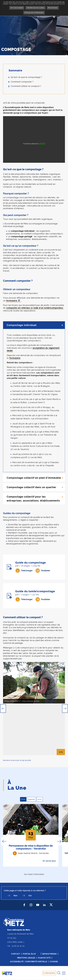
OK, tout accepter (17, 8)
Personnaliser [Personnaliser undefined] (53, 8)
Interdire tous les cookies (35, 8)
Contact (16, 954)
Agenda (32, 799)
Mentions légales (26, 958)
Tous (24, 799)
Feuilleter (46, 571)
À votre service (49, 973)
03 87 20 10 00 (18, 946)
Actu (40, 799)
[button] (34, 683)
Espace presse (50, 954)
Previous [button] (3, 708)
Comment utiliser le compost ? (26, 86)
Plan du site (44, 958)
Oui (30, 896)
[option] (34, 683)
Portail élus (29, 954)
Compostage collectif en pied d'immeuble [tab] (34, 478)
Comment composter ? (22, 82)
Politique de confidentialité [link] (34, 13)
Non (16, 896)
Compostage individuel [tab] (22, 325)
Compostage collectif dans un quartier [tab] (31, 487)
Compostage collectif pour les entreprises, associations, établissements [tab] (33, 499)
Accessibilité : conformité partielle (29, 962)
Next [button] (65, 708)
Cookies (54, 962)
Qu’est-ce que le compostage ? (26, 77)
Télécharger (27, 571)
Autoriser (42, 144)
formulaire (12, 301)
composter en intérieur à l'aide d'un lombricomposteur (35, 308)
